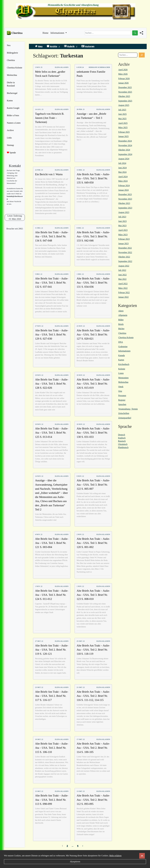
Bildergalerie (12, 53)
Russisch (122, 441)
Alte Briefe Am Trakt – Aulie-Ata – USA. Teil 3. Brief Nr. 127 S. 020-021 (93, 334)
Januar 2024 (123, 190)
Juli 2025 (122, 110)
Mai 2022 (122, 279)
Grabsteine (123, 347)
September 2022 (125, 261)
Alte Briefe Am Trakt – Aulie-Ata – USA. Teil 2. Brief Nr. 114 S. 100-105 (93, 748)
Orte (120, 391)
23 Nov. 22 (81, 326)
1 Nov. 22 (39, 586)
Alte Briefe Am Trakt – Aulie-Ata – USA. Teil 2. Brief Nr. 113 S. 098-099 (52, 800)
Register (122, 400)
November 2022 (125, 252)
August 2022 (124, 266)
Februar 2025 (124, 132)
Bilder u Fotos (13, 115)
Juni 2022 (122, 275)
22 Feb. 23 (39, 170)
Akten (121, 311)
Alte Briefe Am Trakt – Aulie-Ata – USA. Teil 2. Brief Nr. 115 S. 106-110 (52, 748)
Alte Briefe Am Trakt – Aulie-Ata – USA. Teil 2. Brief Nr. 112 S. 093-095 (93, 800)
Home (46, 33)
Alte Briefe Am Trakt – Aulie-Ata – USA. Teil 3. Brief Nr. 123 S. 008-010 (93, 595)
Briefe (121, 324)
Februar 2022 (124, 292)
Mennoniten (123, 378)
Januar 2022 (123, 297)
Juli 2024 (122, 163)
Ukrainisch (123, 444)
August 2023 (124, 212)
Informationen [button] (58, 33)
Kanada (122, 355)
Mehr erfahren (115, 856)
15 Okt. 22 (39, 791)
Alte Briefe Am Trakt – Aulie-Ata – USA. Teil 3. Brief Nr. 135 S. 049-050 (93, 178)
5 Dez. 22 (39, 274)
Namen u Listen (14, 123)
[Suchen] (142, 55)
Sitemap (10, 145)
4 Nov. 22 (39, 534)
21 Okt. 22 (81, 687)
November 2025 (125, 92)
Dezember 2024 (125, 141)
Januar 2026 (123, 83)
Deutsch (121, 435)
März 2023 (123, 235)
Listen (121, 373)
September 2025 (125, 101)
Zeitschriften (124, 413)
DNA (121, 342)
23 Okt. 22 (39, 687)
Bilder (121, 320)
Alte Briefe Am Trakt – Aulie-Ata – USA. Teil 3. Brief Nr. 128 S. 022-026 (52, 384)
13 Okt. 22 (81, 791)
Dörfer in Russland (11, 84)
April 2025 (123, 123)
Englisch (122, 438)
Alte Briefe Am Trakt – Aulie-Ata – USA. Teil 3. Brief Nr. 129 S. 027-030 (52, 334)
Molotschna (12, 75)
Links (9, 138)
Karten (10, 101)
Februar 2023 (124, 239)
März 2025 (123, 127)
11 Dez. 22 (39, 228)
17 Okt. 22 (81, 739)
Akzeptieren (75, 862)
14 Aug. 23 (39, 109)
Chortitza (11, 60)
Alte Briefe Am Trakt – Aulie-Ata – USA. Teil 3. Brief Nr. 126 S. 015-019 (93, 384)
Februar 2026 (124, 79)
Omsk (121, 387)
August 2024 (124, 159)
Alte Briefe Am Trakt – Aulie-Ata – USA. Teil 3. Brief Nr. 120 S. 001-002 (93, 543)
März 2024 (123, 181)
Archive (10, 130)
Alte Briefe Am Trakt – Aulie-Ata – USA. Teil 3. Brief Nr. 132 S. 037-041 (52, 283)
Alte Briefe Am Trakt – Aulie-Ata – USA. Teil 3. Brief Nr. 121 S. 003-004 (52, 543)
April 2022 (123, 284)
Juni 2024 (122, 168)
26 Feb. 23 (81, 109)
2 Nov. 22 (80, 534)
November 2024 (125, 145)
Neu (9, 45)
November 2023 (125, 199)
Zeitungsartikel (125, 418)
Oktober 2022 (124, 257)
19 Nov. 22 (39, 375)
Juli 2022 (122, 270)
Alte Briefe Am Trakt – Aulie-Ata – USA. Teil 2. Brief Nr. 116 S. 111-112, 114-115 (93, 696)
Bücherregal (12, 93)
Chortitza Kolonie (15, 68)
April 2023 (123, 230)
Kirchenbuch (124, 364)
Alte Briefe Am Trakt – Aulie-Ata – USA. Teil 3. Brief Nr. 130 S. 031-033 (93, 433)
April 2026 (123, 70)
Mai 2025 (122, 119)
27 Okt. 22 (39, 641)
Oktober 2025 (124, 96)
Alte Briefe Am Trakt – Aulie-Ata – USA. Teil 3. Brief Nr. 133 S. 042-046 (93, 236)
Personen (122, 396)
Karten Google (13, 108)
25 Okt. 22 (81, 641)
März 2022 (123, 288)
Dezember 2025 (125, 87)
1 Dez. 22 (80, 274)
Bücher (121, 329)
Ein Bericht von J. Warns (49, 174)
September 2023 (125, 208)
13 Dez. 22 (81, 170)
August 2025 (124, 105)
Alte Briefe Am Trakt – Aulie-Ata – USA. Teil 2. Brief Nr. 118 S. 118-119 (93, 650)
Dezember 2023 (125, 194)
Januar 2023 (123, 244)
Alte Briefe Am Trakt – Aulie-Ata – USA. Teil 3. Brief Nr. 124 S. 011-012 (52, 595)
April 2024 (123, 177)
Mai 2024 (122, 172)
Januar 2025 (123, 136)
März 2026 (123, 74)
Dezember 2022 (125, 248)
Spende (11, 153)
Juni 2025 (122, 114)
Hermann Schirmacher (99, 67)
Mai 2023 (122, 226)
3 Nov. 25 (39, 67)
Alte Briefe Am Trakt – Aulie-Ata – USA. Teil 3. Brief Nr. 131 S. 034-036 (93, 283)
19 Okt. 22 (39, 739)
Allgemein (123, 315)
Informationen (124, 351)
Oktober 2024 (124, 150)
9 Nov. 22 (80, 476)
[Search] (108, 33)
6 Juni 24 (80, 67)
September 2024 (125, 154)
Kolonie (122, 369)
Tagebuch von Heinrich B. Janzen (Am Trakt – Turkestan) (50, 118)
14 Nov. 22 (39, 476)
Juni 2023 (122, 221)
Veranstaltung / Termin (128, 409)
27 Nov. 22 (39, 326)
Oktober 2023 (124, 203)
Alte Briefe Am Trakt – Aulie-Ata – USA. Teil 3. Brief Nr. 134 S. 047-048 (52, 236)
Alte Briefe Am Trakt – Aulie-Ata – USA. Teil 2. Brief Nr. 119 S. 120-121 (52, 650)
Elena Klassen (62, 67)
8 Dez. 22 (80, 228)
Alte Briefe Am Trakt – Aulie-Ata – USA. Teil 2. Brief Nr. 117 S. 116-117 (52, 696)
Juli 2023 (122, 217)
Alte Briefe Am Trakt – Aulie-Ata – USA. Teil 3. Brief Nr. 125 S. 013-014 (52, 433)
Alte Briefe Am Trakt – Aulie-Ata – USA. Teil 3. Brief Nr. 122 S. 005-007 (93, 484)
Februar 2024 (124, 186)
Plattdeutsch (123, 447)
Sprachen (122, 404)
